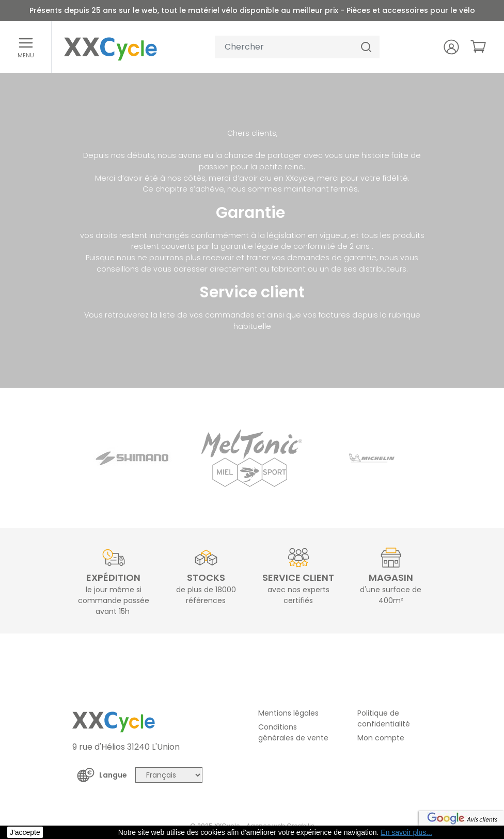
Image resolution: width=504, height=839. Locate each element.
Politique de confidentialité (384, 718)
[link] (478, 46)
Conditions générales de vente (293, 732)
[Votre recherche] (284, 47)
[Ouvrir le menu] (26, 47)
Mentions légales (288, 713)
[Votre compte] (451, 47)
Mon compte (381, 738)
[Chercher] (366, 47)
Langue (113, 775)
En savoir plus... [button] (406, 832)
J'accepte (25, 832)
